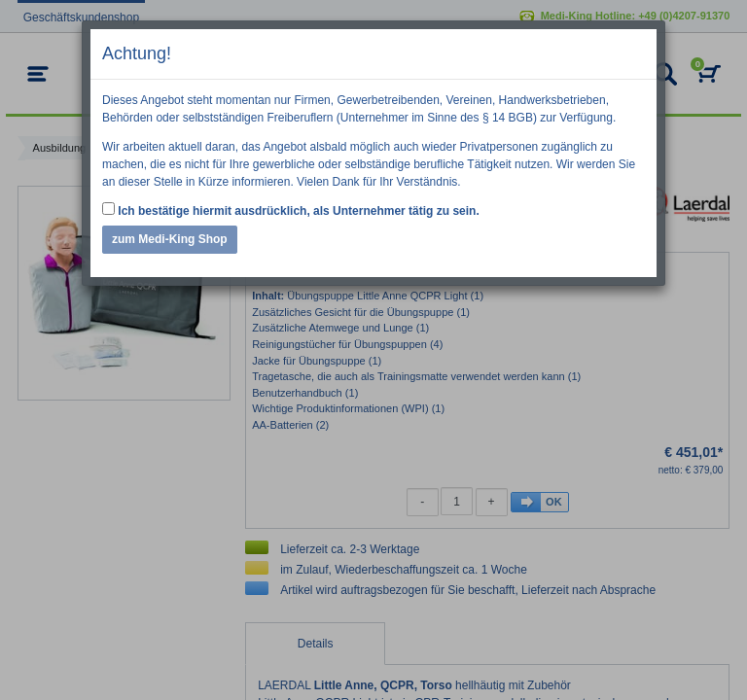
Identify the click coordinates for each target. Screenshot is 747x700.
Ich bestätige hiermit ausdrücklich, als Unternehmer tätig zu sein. (291, 210)
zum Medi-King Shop (170, 239)
